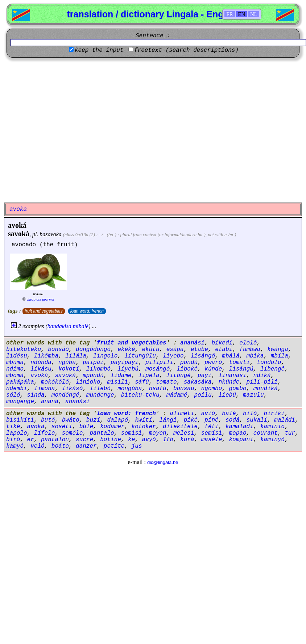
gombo (238, 389)
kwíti (144, 420)
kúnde (213, 369)
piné (211, 420)
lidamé (121, 376)
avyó (149, 440)
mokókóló (55, 382)
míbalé (81, 326)
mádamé (177, 395)
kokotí (69, 369)
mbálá (231, 356)
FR (230, 14)
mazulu (253, 395)
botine (111, 440)
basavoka (50, 234)
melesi (184, 433)
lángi (168, 420)
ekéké (126, 350)
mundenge (100, 395)
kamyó (15, 446)
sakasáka (198, 382)
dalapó (117, 420)
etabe (199, 350)
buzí (93, 420)
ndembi (17, 389)
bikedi (222, 343)
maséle (212, 440)
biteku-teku (140, 395)
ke (131, 440)
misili (117, 382)
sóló (13, 395)
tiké (13, 427)
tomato (166, 382)
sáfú (142, 382)
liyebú (128, 369)
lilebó (100, 389)
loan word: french (87, 311)
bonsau (184, 389)
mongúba (130, 389)
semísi (212, 433)
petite (114, 446)
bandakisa (59, 326)
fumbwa (250, 350)
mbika (255, 356)
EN (241, 14)
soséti (62, 427)
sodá (232, 420)
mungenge (20, 402)
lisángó (203, 356)
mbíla (280, 356)
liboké (187, 369)
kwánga (278, 350)
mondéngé (65, 395)
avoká (17, 225)
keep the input (99, 50)
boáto (60, 446)
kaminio (272, 427)
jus (137, 446)
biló (250, 414)
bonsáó (58, 350)
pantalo (102, 433)
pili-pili (262, 382)
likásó (73, 389)
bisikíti (20, 420)
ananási (192, 343)
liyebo (173, 356)
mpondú (93, 376)
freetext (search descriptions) (186, 50)
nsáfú (158, 389)
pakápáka (20, 382)
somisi (132, 433)
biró (13, 440)
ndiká (262, 376)
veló (37, 446)
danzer (86, 446)
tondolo (269, 363)
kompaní (241, 440)
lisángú (241, 369)
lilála (76, 356)
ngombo (212, 389)
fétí (211, 427)
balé (229, 414)
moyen (158, 433)
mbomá (15, 376)
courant (266, 433)
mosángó (158, 369)
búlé (86, 427)
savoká (19, 234)
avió (208, 414)
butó (48, 420)
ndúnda (41, 363)
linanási (233, 376)
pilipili (159, 363)
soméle (73, 433)
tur (290, 433)
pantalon (55, 440)
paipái (93, 363)
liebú (227, 395)
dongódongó (93, 350)
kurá (187, 440)
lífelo (45, 433)
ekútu (150, 350)
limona (45, 389)
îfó (168, 440)
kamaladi (239, 427)
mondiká (266, 389)
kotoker (144, 427)
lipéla (149, 376)
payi (204, 376)
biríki (274, 414)
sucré (84, 440)
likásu (41, 369)
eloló (248, 343)
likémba (46, 356)
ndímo (15, 369)
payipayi (125, 363)
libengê (272, 369)
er (31, 440)
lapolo (17, 433)
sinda (36, 395)
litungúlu (140, 356)
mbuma (15, 363)
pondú (189, 363)
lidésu (17, 356)
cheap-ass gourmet (41, 299)
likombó (98, 369)
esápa (175, 350)
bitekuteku (24, 350)
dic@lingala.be (163, 462)
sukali (257, 420)
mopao (238, 433)
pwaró (213, 363)
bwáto (71, 420)
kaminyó (272, 440)
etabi (224, 350)
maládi (285, 420)
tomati (240, 363)
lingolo (105, 356)
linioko (88, 382)
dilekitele (180, 427)
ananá (50, 402)
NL (254, 14)
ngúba (67, 363)
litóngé (179, 376)
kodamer (112, 427)
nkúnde (229, 382)
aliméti (182, 414)
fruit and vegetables (44, 311)
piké (191, 420)
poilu (203, 395)
